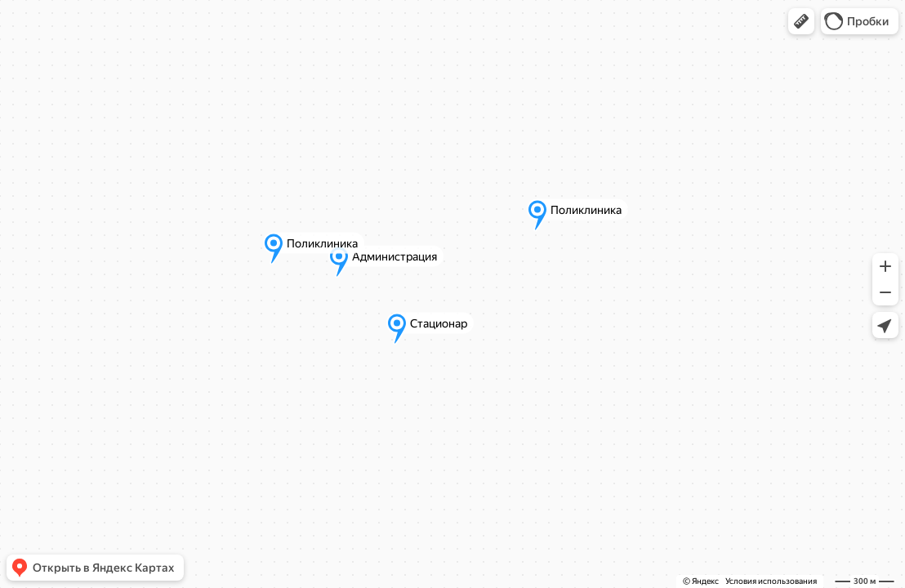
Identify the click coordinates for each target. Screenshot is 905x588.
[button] (801, 21)
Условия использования (771, 581)
